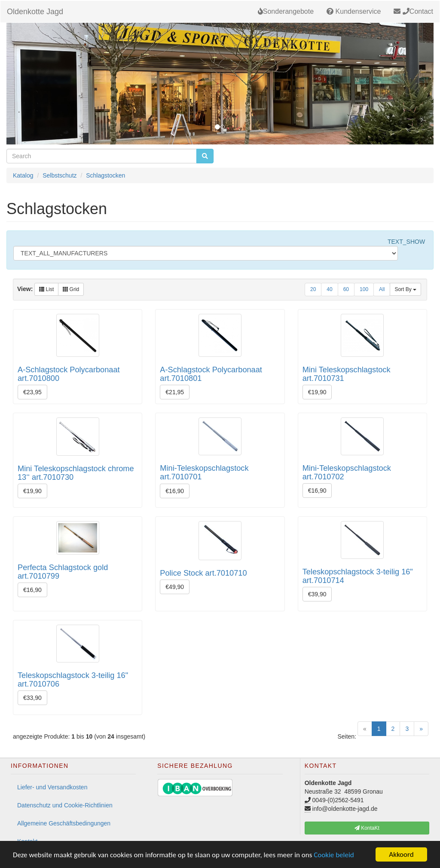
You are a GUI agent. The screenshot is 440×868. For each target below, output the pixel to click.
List (46, 289)
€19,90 (317, 392)
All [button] (382, 289)
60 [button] (346, 289)
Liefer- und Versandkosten (52, 787)
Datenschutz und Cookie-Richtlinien (65, 805)
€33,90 (32, 698)
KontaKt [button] (367, 828)
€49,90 (175, 587)
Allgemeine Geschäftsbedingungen (64, 823)
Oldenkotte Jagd (35, 12)
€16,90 (175, 491)
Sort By (405, 289)
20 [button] (313, 289)
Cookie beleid (334, 855)
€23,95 (32, 392)
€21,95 (175, 392)
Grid (71, 289)
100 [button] (364, 289)
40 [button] (329, 289)
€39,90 (317, 594)
